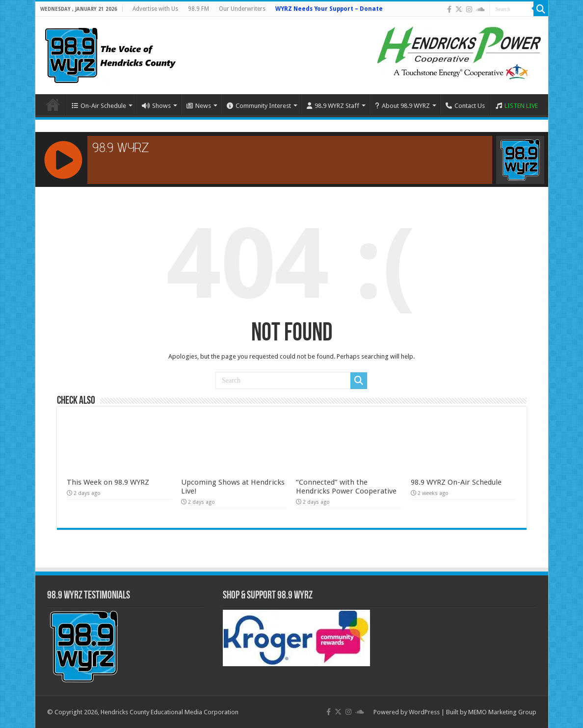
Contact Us (465, 106)
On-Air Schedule (99, 106)
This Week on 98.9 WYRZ (108, 482)
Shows (156, 106)
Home (53, 104)
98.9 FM (199, 9)
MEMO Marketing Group (502, 712)
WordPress (424, 712)
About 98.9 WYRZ (402, 106)
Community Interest (259, 106)
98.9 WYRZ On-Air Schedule (456, 482)
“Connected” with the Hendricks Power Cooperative (346, 487)
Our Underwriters (242, 9)
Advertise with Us (155, 9)
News (199, 106)
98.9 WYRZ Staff (333, 106)
